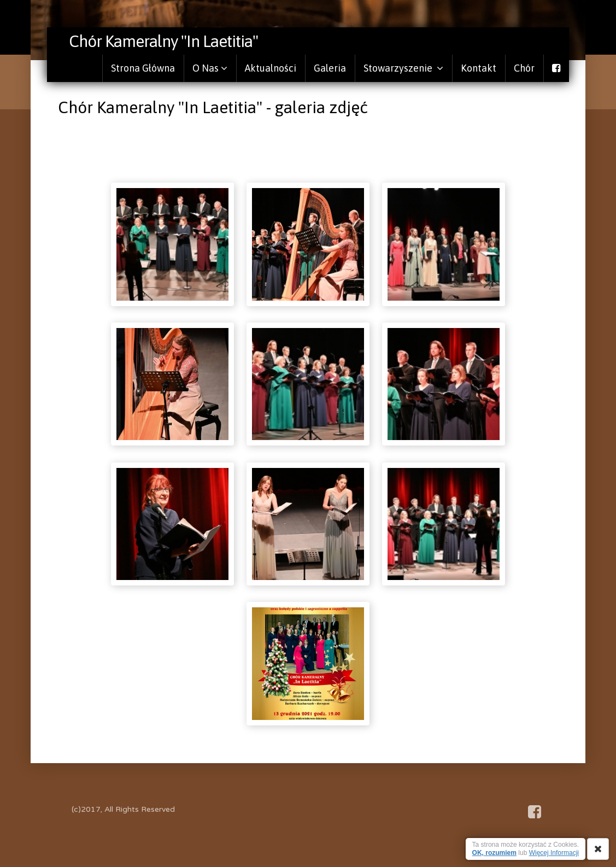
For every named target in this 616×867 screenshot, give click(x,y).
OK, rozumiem (494, 853)
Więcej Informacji (554, 853)
